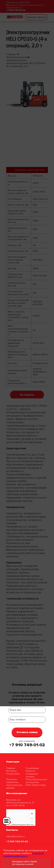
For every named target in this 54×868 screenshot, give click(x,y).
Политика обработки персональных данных (14, 784)
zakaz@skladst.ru (15, 836)
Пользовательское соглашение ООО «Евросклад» (36, 782)
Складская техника (32, 775)
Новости (30, 771)
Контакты (11, 771)
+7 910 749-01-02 (27, 745)
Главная (11, 768)
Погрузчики (13, 774)
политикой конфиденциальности (24, 855)
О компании (32, 768)
